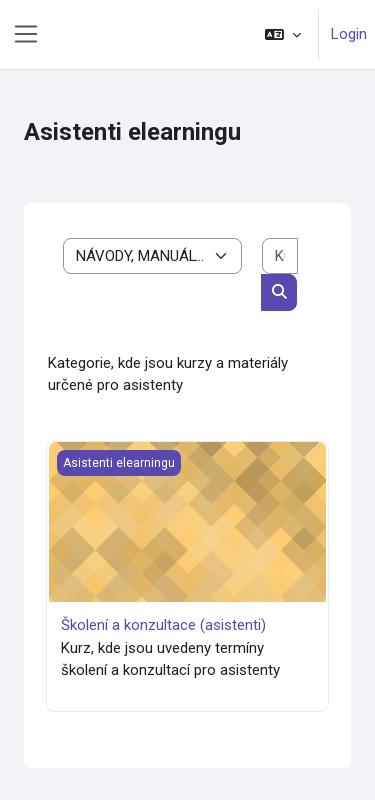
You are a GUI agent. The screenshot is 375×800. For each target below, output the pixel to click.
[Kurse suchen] (280, 256)
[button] (283, 34)
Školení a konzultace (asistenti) (163, 625)
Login (349, 34)
